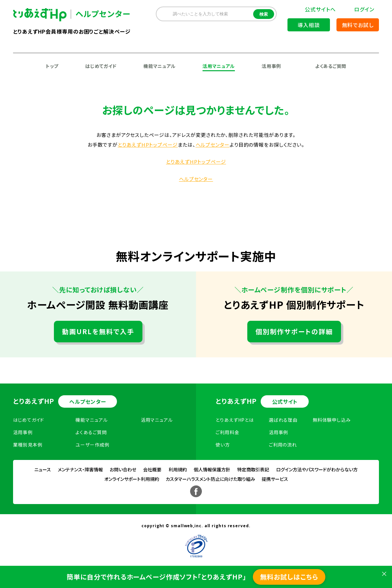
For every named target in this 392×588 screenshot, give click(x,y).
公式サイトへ (320, 9)
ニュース (43, 469)
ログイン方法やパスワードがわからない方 (317, 469)
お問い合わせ (123, 469)
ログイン (364, 9)
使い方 (223, 445)
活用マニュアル (219, 66)
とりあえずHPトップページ (148, 145)
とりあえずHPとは (235, 420)
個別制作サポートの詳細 (294, 331)
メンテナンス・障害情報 (80, 469)
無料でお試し (358, 25)
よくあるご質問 (331, 66)
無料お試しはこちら (289, 577)
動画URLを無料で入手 (98, 331)
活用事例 (271, 66)
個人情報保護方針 (212, 469)
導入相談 (309, 25)
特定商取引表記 (253, 469)
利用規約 (178, 469)
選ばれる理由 (283, 420)
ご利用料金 (228, 432)
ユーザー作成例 (92, 445)
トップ (52, 66)
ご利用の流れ (283, 445)
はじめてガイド (101, 66)
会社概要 (152, 469)
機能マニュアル (160, 66)
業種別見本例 (28, 445)
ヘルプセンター (213, 145)
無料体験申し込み (332, 420)
